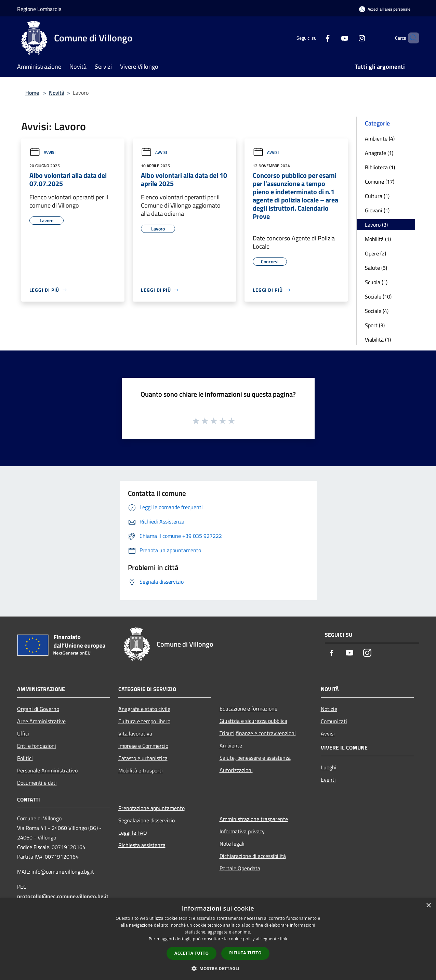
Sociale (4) (377, 311)
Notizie (329, 709)
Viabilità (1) (378, 340)
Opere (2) (375, 253)
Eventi (328, 780)
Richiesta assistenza (142, 845)
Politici (25, 758)
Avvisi (42, 152)
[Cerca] (411, 38)
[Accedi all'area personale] (385, 9)
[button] (218, 968)
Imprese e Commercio (143, 746)
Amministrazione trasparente (254, 819)
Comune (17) (380, 182)
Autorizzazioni (236, 770)
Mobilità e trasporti (141, 770)
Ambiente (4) (380, 138)
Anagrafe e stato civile (144, 709)
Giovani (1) (377, 210)
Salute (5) (376, 268)
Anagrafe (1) (379, 153)
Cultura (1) (377, 196)
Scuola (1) (376, 282)
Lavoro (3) (376, 225)
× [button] (428, 906)
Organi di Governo (38, 709)
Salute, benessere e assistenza (255, 758)
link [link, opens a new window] (284, 939)
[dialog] (218, 939)
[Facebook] (316, 38)
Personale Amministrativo (47, 770)
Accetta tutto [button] (191, 953)
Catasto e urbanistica (143, 758)
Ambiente (231, 745)
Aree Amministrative (41, 721)
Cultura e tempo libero (144, 721)
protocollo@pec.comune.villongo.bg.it (63, 896)
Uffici (23, 733)
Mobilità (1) (378, 239)
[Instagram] (350, 38)
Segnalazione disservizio (147, 820)
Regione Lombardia (39, 9)
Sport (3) (375, 325)
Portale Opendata (240, 868)
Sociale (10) (378, 296)
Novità (57, 93)
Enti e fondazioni (37, 746)
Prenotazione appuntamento (151, 808)
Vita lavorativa (135, 733)
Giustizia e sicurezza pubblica (253, 721)
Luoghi (329, 767)
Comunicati (334, 721)
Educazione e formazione (248, 708)
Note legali (232, 844)
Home (32, 93)
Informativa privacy (242, 831)
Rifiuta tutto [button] (245, 953)
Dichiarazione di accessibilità (253, 856)
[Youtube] (333, 38)
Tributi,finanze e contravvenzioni (258, 733)
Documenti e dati (37, 783)
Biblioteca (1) (380, 167)
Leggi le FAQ (133, 833)
